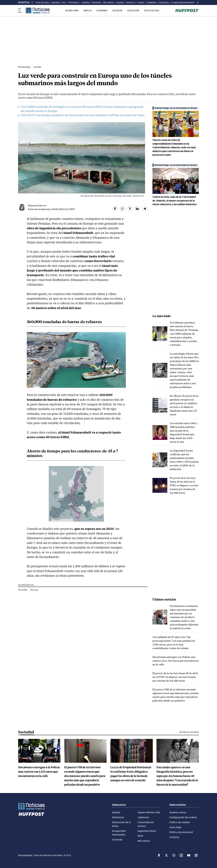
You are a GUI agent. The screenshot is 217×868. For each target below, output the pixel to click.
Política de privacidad (181, 832)
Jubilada (85, 2)
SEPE (140, 836)
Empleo (116, 812)
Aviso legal (175, 827)
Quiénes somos (178, 812)
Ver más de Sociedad (189, 732)
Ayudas (120, 2)
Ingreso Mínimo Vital (149, 812)
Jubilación (143, 817)
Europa (34, 590)
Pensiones (74, 2)
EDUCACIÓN (133, 11)
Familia (140, 2)
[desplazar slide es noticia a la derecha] (198, 2)
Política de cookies (180, 822)
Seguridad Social (147, 831)
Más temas (144, 841)
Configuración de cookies (183, 817)
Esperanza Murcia (37, 205)
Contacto (174, 837)
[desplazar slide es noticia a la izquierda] (32, 2)
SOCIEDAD (117, 11)
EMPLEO (88, 11)
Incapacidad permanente (183, 2)
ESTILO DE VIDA (152, 11)
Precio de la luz (42, 2)
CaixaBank (151, 2)
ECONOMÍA (102, 11)
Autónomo (164, 2)
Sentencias (118, 817)
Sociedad (23, 590)
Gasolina (55, 2)
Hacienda (96, 2)
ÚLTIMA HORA (72, 11)
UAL (64, 2)
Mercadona (109, 2)
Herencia (130, 2)
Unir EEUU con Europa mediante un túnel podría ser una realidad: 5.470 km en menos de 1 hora (83, 115)
